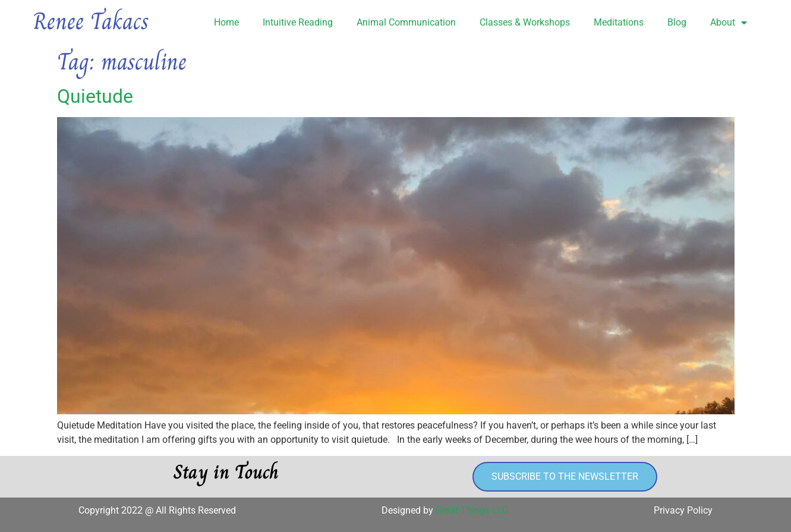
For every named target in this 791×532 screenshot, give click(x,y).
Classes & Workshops (525, 22)
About (729, 23)
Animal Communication (406, 22)
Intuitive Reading (298, 22)
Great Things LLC (472, 510)
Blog (677, 22)
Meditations (619, 22)
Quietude (95, 96)
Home (226, 22)
